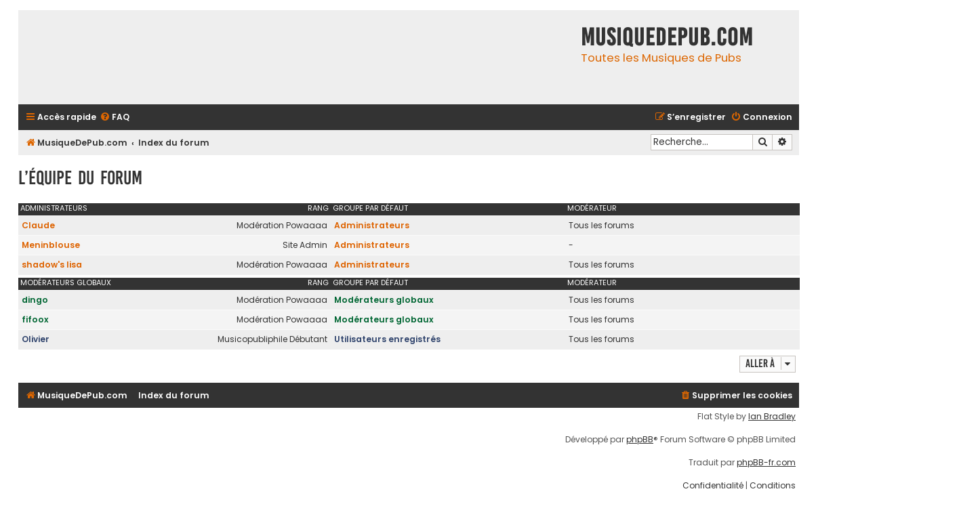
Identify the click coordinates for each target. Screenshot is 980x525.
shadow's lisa (52, 265)
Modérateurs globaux (66, 282)
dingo (35, 300)
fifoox (35, 319)
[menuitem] (115, 118)
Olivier (36, 339)
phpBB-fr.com (766, 463)
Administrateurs (54, 208)
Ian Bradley (772, 417)
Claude (38, 225)
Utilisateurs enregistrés (387, 339)
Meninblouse (51, 245)
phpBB (640, 440)
